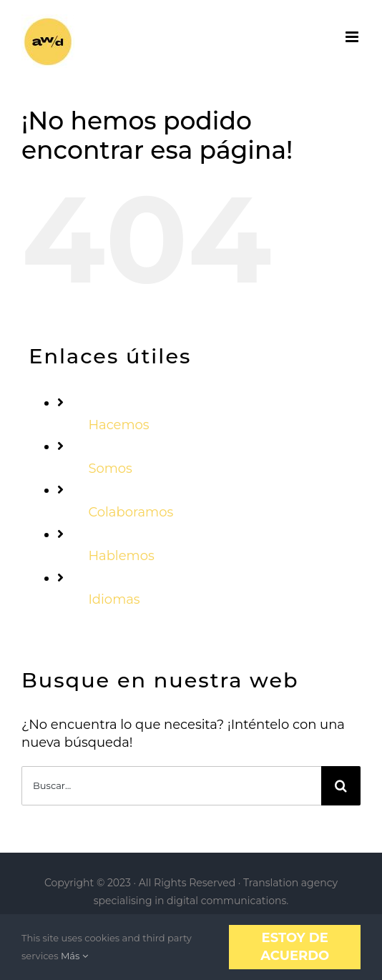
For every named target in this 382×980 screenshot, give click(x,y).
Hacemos (118, 425)
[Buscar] (341, 786)
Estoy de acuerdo (295, 947)
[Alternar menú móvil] (353, 37)
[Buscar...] (171, 786)
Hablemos (121, 556)
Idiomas (114, 599)
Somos (110, 469)
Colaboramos (131, 512)
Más (74, 956)
